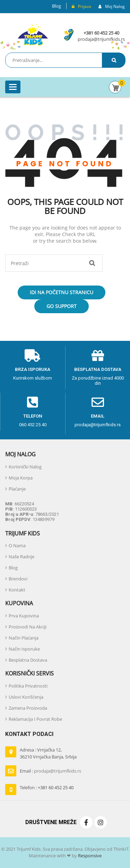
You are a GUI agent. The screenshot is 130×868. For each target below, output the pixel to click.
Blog (57, 6)
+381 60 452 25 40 (101, 33)
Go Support (62, 306)
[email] (98, 402)
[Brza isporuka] (33, 356)
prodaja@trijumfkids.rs (101, 39)
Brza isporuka (33, 369)
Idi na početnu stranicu (62, 292)
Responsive (89, 856)
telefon (33, 416)
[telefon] (33, 402)
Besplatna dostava (98, 369)
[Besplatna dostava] (98, 356)
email (98, 416)
